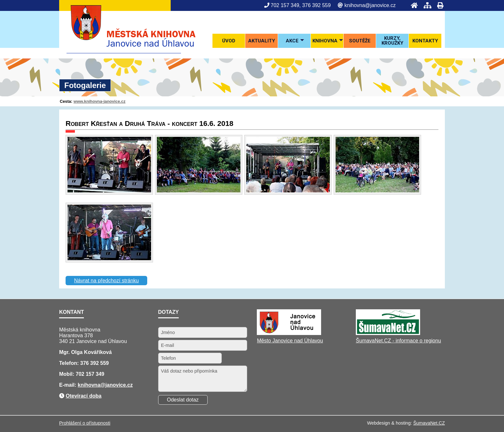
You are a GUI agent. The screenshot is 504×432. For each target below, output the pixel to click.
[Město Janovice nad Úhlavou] (289, 333)
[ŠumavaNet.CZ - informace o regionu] (388, 333)
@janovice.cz (117, 385)
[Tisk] (438, 5)
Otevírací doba (83, 396)
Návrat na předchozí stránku (107, 281)
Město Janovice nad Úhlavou (290, 341)
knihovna (89, 385)
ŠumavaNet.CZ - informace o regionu (398, 341)
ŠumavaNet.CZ (429, 423)
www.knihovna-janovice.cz (100, 101)
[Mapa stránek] (426, 5)
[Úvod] (412, 5)
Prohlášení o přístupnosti (85, 423)
